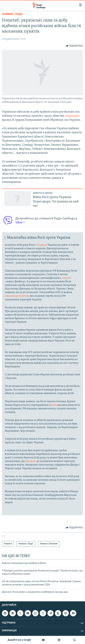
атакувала (41, 245)
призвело (31, 461)
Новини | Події (12, 14)
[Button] (74, 46)
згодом (66, 278)
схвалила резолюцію (17, 296)
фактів (53, 405)
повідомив (72, 116)
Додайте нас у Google (19, 640)
